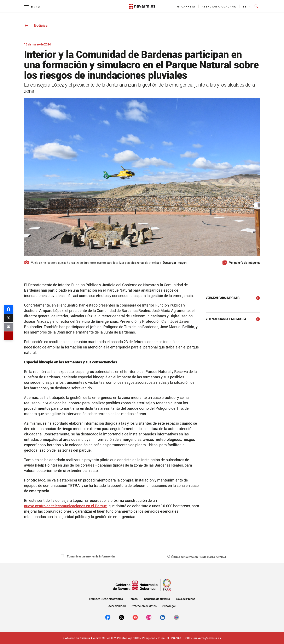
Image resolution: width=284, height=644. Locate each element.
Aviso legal (169, 606)
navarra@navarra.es (208, 638)
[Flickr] (176, 617)
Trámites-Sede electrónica (106, 599)
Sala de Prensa (186, 599)
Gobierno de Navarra (157, 599)
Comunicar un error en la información (88, 556)
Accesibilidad (117, 606)
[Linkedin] (163, 617)
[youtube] (135, 617)
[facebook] (108, 617)
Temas (133, 599)
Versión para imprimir (223, 298)
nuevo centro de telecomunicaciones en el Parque (65, 506)
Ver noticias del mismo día (226, 319)
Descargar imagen (175, 263)
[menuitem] (186, 6)
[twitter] (121, 617)
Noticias (36, 25)
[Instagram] (149, 617)
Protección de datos (144, 606)
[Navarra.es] (142, 4)
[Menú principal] (32, 7)
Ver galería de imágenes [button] (245, 263)
